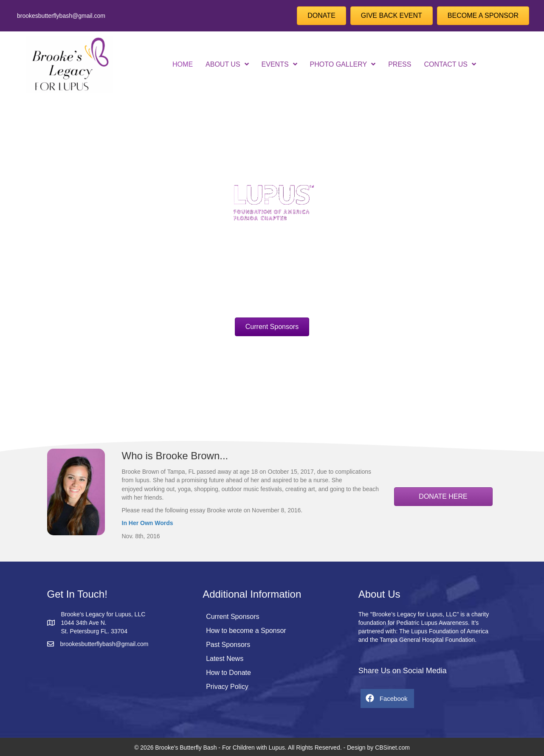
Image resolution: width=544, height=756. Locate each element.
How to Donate (228, 673)
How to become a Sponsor (246, 631)
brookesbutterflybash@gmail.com (61, 16)
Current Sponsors (233, 617)
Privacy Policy (227, 687)
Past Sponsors (228, 645)
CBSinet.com (392, 748)
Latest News (225, 659)
